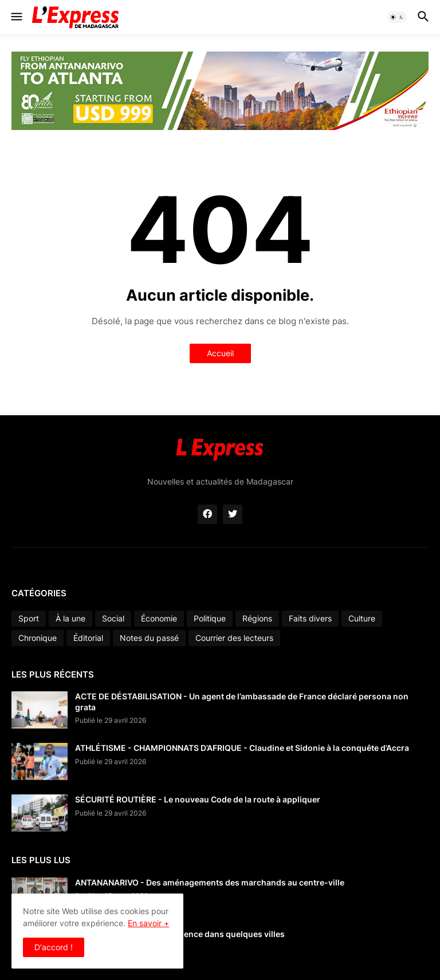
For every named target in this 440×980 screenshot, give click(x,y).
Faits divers (310, 618)
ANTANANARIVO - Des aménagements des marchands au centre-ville (210, 882)
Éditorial (88, 638)
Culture (362, 618)
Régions (257, 618)
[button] (16, 17)
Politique (210, 618)
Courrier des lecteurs (234, 638)
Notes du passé (149, 638)
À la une (70, 618)
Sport (29, 618)
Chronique (38, 638)
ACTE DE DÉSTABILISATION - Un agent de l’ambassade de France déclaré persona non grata (242, 701)
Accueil (220, 353)
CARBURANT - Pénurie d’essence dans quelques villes (180, 934)
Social (113, 618)
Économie (159, 618)
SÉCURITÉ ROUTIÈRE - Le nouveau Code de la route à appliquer (198, 799)
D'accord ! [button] (54, 947)
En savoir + (148, 923)
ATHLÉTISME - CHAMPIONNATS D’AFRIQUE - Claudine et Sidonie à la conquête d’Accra (242, 748)
